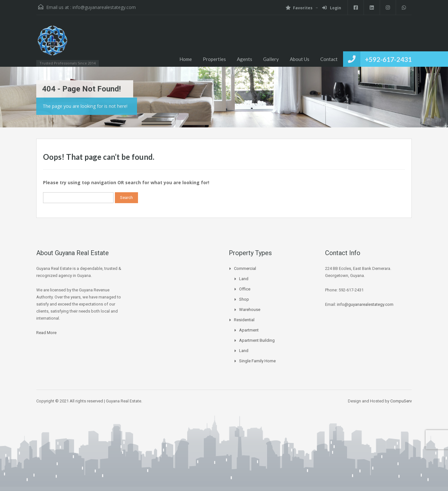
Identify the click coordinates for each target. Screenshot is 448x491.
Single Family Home (257, 361)
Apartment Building (257, 340)
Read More (46, 333)
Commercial (245, 268)
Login (332, 8)
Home (186, 59)
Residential (244, 320)
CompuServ (401, 401)
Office (245, 289)
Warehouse (250, 310)
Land (244, 279)
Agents (245, 59)
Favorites (299, 8)
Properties (214, 59)
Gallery (271, 59)
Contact (329, 59)
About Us (300, 59)
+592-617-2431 (388, 59)
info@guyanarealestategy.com (104, 7)
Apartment (249, 330)
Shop (244, 299)
